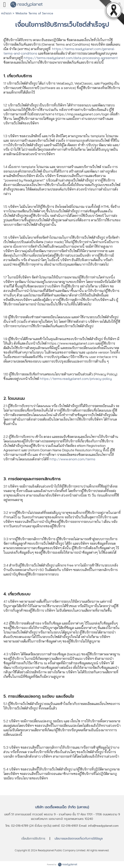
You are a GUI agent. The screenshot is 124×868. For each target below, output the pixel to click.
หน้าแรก (6, 13)
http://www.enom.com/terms (72, 459)
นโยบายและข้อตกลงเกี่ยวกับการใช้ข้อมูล (79, 839)
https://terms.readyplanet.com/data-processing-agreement (71, 58)
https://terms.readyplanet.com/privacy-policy (76, 379)
